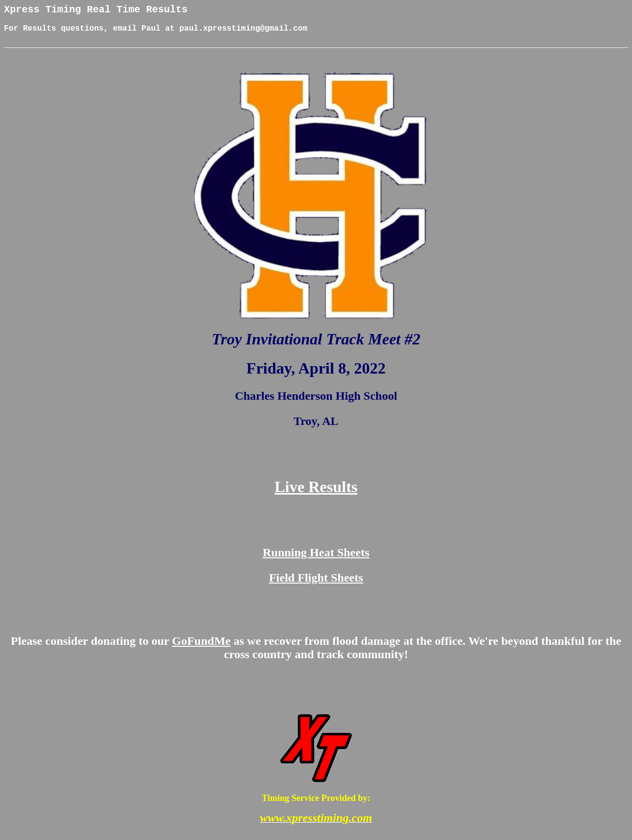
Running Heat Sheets (316, 560)
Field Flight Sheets (316, 585)
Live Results (316, 494)
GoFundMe (201, 648)
